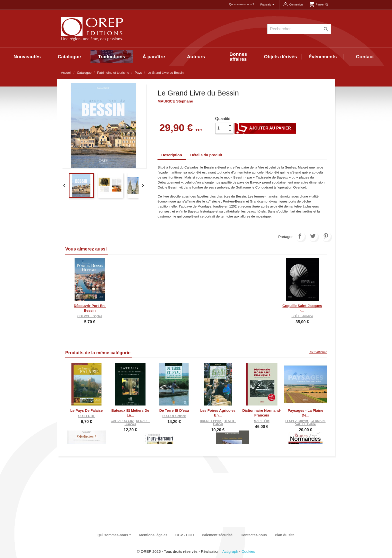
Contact (365, 57)
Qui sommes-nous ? (241, 4)
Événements (323, 57)
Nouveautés (27, 57)
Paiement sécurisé (217, 535)
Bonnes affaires (238, 57)
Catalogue (69, 57)
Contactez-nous (254, 535)
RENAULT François (137, 423)
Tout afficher (318, 352)
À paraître (154, 57)
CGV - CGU (184, 535)
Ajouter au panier (265, 128)
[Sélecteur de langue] (268, 5)
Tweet (313, 236)
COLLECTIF (86, 416)
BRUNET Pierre (211, 421)
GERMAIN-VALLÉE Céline (310, 423)
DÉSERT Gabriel (224, 423)
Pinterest (326, 236)
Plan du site (285, 535)
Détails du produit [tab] (206, 155)
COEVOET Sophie (90, 316)
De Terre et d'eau (174, 410)
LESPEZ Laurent (297, 421)
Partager (300, 236)
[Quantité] (221, 128)
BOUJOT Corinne (174, 416)
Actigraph (230, 551)
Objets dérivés (280, 57)
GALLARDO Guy (122, 421)
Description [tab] (172, 155)
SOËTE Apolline (302, 316)
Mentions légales (153, 535)
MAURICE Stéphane (175, 101)
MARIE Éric (262, 421)
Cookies (248, 551)
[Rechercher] (299, 29)
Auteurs (196, 57)
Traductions (112, 57)
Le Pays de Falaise (86, 410)
